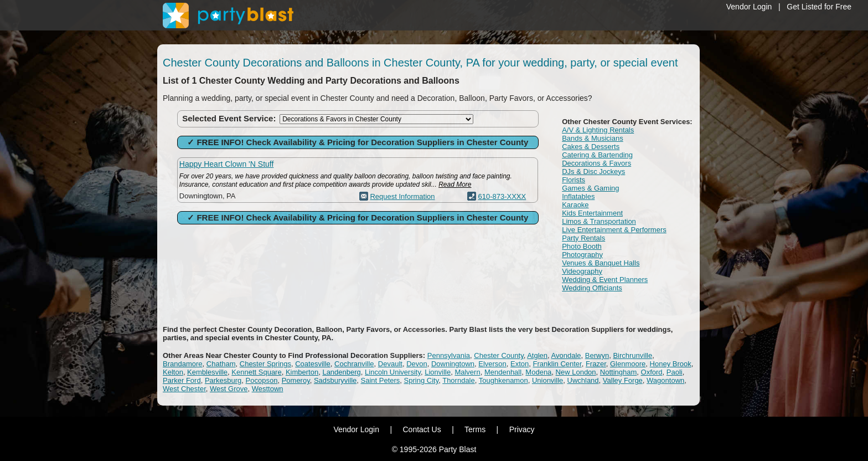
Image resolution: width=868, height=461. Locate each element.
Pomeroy (296, 380)
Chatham (221, 364)
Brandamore (183, 364)
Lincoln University (393, 372)
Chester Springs (265, 364)
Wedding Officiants (592, 288)
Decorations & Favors (596, 163)
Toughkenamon (503, 380)
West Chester (184, 389)
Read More (455, 185)
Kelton (173, 372)
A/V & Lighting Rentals (598, 130)
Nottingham (618, 372)
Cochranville (354, 364)
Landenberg (341, 372)
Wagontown (665, 380)
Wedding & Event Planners (605, 280)
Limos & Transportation (599, 221)
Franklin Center (557, 364)
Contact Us (422, 429)
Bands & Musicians (593, 138)
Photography (582, 255)
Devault (390, 364)
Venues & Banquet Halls (601, 263)
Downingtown (453, 364)
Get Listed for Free (819, 7)
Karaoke (575, 205)
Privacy (522, 429)
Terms (475, 429)
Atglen (537, 355)
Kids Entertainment (592, 213)
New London (576, 372)
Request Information (402, 196)
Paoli (675, 372)
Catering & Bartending (597, 155)
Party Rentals (583, 238)
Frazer (596, 364)
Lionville (438, 372)
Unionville (547, 380)
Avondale (566, 355)
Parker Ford (182, 380)
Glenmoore (628, 364)
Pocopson (262, 380)
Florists (573, 180)
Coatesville (313, 364)
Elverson (492, 364)
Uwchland (583, 380)
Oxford (652, 372)
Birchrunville (632, 355)
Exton (520, 364)
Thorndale (459, 380)
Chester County (498, 355)
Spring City (422, 380)
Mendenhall (503, 372)
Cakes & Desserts (591, 147)
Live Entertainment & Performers (614, 230)
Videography (582, 271)
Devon (417, 364)
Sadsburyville (335, 380)
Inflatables (578, 196)
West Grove (229, 389)
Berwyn (597, 355)
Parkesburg (223, 380)
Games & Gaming (590, 188)
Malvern (467, 372)
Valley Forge (623, 380)
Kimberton (302, 372)
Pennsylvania (449, 355)
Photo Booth (582, 246)
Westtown (268, 389)
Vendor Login (749, 7)
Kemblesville (207, 372)
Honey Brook (671, 364)
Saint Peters (381, 380)
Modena (538, 372)
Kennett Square (256, 372)
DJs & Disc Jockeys (593, 171)
